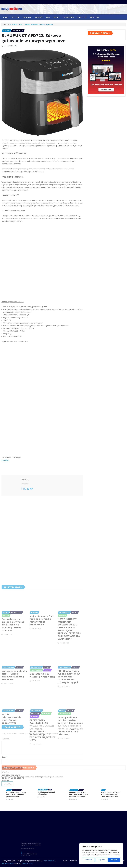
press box (5, 532)
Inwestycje (82, 17)
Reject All (101, 860)
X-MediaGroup (27, 864)
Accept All (114, 860)
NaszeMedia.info (49, 861)
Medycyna (95, 17)
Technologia (68, 17)
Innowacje (27, 17)
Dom (48, 17)
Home (6, 17)
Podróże (39, 17)
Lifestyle (15, 17)
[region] (101, 854)
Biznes (56, 17)
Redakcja (74, 861)
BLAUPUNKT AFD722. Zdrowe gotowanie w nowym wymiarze (31, 25)
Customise (88, 860)
